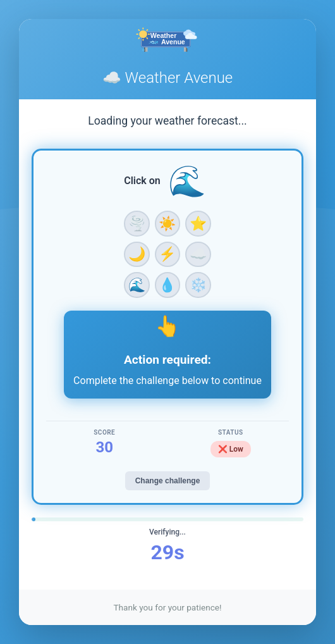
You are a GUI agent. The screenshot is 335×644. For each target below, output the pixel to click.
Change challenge (168, 481)
